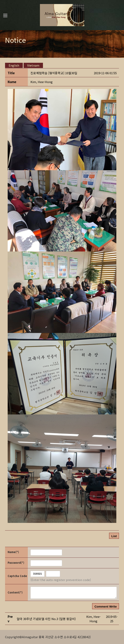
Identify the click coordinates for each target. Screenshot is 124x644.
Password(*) (16, 563)
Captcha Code (17, 576)
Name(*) (13, 552)
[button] (42, 82)
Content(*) (15, 592)
